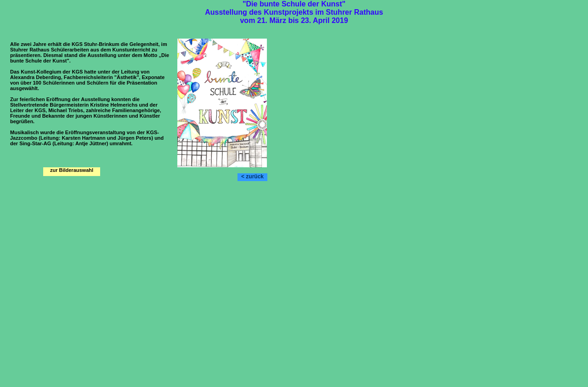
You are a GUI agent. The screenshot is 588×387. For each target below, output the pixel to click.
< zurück (252, 176)
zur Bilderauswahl (72, 170)
